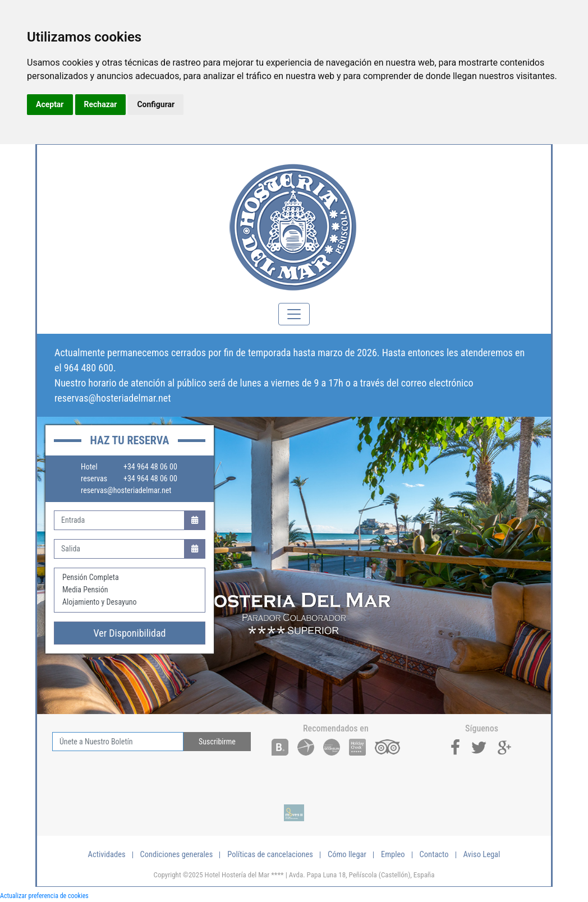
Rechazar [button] (101, 104)
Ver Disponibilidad (130, 633)
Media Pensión (130, 590)
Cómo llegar (347, 855)
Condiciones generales (177, 855)
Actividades (107, 855)
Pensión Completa (130, 578)
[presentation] (137, 773)
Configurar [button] (156, 104)
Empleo (393, 855)
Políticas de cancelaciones (270, 855)
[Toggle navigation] (294, 314)
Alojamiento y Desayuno (130, 602)
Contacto (434, 855)
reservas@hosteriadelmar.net (113, 398)
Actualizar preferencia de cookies (44, 896)
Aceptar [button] (50, 104)
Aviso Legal (482, 855)
